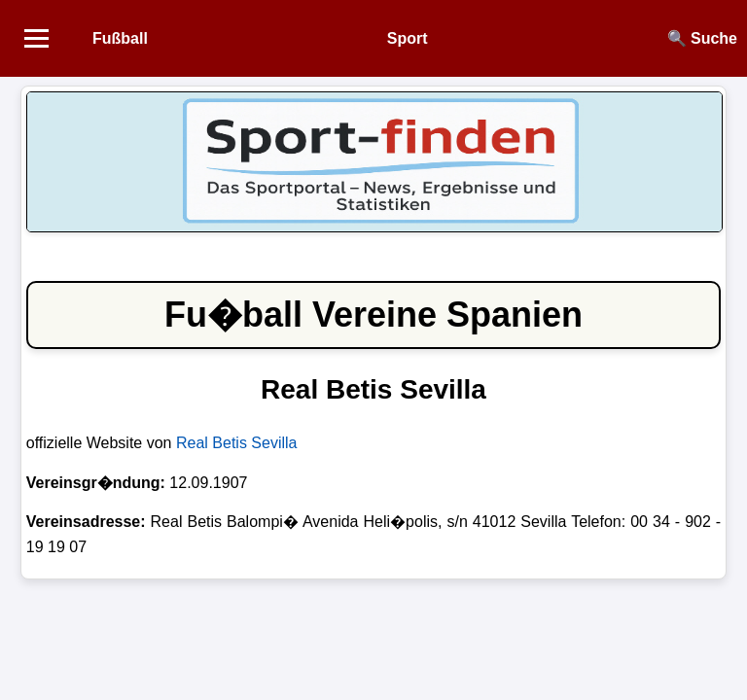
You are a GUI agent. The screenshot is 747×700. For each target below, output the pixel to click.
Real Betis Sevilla (237, 443)
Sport (408, 38)
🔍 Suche (702, 38)
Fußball (120, 38)
